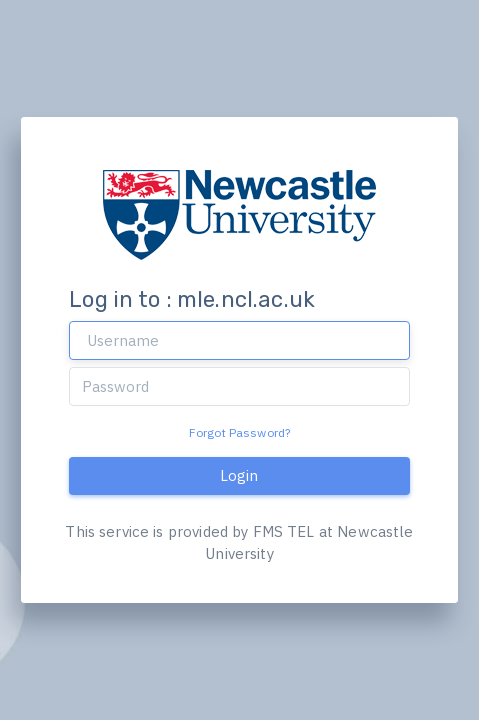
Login (239, 475)
